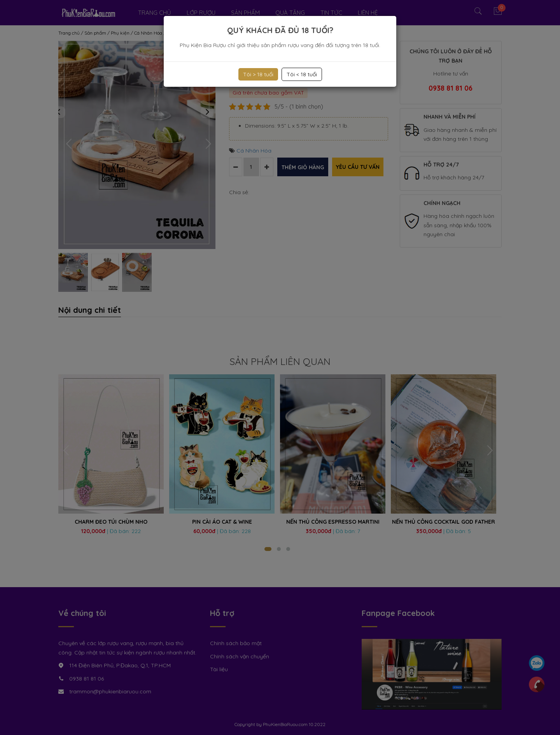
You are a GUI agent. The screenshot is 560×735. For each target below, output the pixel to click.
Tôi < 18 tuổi (302, 74)
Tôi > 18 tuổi (258, 74)
